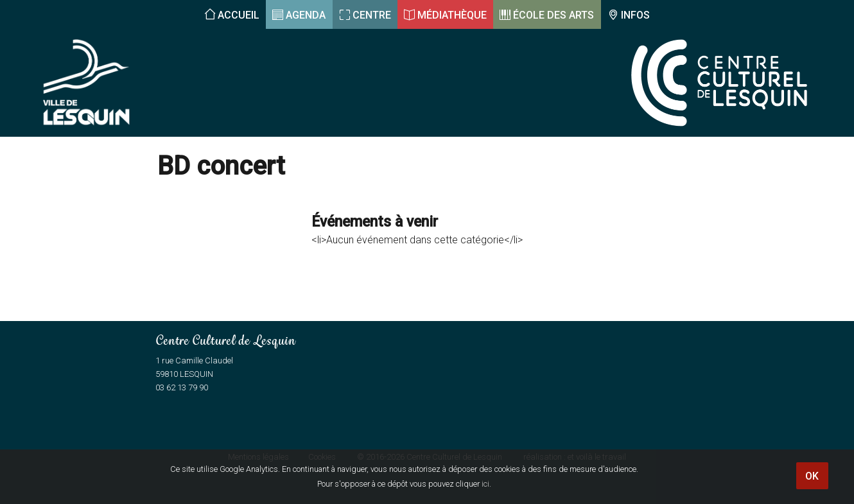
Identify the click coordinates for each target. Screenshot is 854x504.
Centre (372, 15)
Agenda (306, 15)
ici (485, 484)
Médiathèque (452, 15)
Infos (635, 15)
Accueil (239, 15)
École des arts (553, 15)
